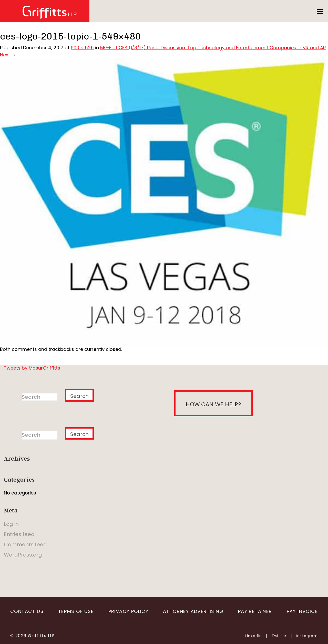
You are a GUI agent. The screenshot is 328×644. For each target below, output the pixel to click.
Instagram (307, 636)
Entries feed (19, 534)
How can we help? (213, 404)
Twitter (279, 636)
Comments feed (25, 544)
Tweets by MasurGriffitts (32, 368)
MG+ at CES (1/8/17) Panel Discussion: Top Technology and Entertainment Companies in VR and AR (213, 48)
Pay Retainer (255, 611)
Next (8, 55)
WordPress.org (23, 555)
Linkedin (253, 636)
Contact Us (27, 611)
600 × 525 (82, 48)
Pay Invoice (302, 611)
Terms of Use (76, 611)
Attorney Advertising (193, 611)
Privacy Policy (128, 611)
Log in (11, 524)
